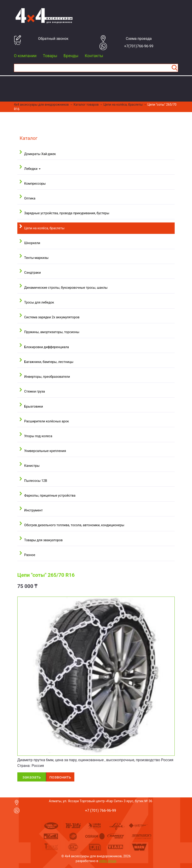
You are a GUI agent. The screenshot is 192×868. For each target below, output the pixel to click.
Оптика (30, 198)
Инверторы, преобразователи (47, 377)
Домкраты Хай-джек (40, 154)
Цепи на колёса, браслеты (123, 105)
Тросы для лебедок (39, 303)
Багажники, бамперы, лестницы (49, 362)
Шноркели (32, 243)
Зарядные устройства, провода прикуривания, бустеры (67, 213)
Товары (50, 56)
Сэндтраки (32, 273)
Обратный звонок (53, 39)
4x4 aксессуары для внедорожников (41, 105)
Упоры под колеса (38, 436)
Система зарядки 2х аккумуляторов (52, 317)
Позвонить (60, 777)
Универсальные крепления (45, 451)
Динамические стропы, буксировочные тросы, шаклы (66, 288)
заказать (32, 777)
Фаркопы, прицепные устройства (50, 496)
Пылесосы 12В (36, 481)
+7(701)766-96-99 (139, 46)
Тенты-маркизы (36, 258)
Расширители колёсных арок (47, 421)
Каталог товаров (86, 105)
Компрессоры (35, 184)
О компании (25, 56)
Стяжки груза (35, 392)
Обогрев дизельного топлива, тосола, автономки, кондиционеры (74, 525)
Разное (30, 555)
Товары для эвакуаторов (43, 540)
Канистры (32, 466)
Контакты (94, 56)
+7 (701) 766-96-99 (101, 811)
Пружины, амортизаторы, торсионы (52, 332)
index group (108, 861)
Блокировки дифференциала (47, 347)
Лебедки (32, 169)
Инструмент (33, 510)
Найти (174, 68)
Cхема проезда (139, 39)
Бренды (71, 56)
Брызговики (34, 407)
